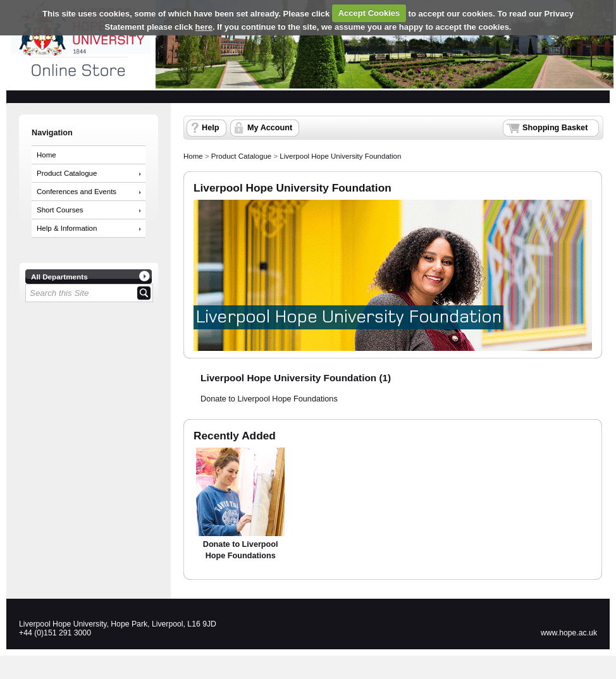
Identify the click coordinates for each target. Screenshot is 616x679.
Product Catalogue (67, 173)
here (204, 27)
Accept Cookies (369, 13)
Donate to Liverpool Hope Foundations (269, 399)
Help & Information (67, 228)
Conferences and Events (77, 192)
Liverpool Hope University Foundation (340, 156)
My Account (270, 128)
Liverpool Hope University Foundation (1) (296, 378)
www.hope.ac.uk (569, 633)
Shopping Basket (555, 128)
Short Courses (60, 210)
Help (210, 128)
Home (46, 155)
